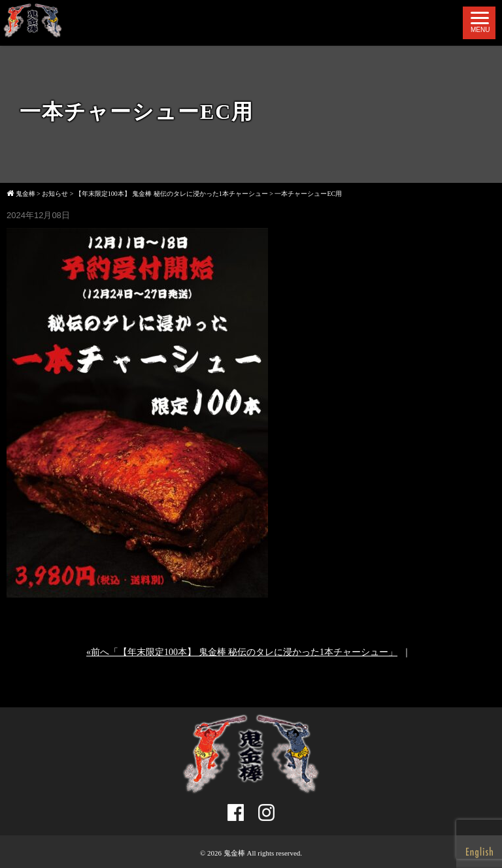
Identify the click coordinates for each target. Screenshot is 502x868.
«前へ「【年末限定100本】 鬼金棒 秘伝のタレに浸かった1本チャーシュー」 (242, 652)
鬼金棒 (234, 853)
